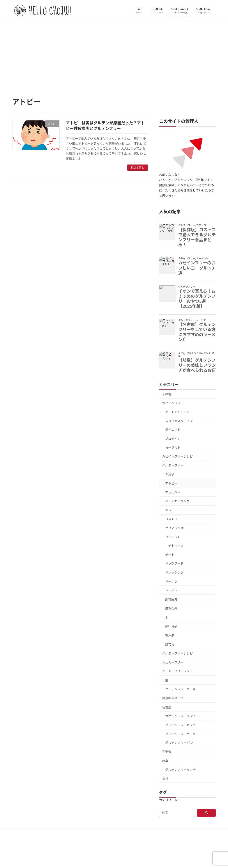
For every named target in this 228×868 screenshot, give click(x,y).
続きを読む (138, 167)
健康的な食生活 (173, 698)
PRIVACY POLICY (141, 833)
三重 (165, 680)
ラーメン (171, 590)
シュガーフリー (173, 662)
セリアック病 (174, 528)
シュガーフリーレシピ (177, 671)
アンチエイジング (177, 501)
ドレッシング (174, 572)
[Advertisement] (114, 54)
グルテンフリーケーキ (180, 689)
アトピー (171, 483)
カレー (170, 510)
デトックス (176, 546)
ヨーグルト (173, 447)
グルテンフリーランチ (180, 770)
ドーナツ (171, 581)
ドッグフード (174, 563)
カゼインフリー (173, 403)
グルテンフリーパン (179, 743)
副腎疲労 (171, 599)
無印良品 (171, 626)
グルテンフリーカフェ (180, 725)
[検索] (207, 813)
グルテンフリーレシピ (177, 653)
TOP (80, 833)
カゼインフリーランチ (180, 716)
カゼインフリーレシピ (177, 456)
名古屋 (167, 707)
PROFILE (96, 833)
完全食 (167, 751)
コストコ (171, 519)
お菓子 (170, 474)
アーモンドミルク (177, 412)
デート (170, 554)
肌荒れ (170, 644)
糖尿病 (170, 635)
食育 (165, 778)
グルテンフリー (173, 465)
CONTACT (116, 833)
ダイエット (173, 430)
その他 (167, 394)
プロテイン (173, 439)
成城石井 (171, 608)
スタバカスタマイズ (179, 421)
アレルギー (173, 492)
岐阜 (165, 761)
